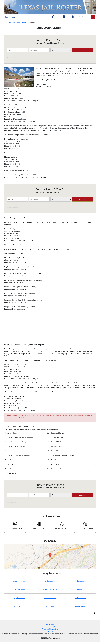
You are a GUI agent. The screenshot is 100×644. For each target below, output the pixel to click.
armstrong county (50, 591)
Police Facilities (53, 18)
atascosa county (50, 600)
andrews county (20, 591)
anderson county (20, 583)
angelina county (20, 600)
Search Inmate (50, 626)
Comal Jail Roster (62, 530)
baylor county (81, 608)
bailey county (80, 583)
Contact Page (50, 629)
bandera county (81, 591)
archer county (50, 583)
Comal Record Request (85, 530)
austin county (50, 608)
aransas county (20, 608)
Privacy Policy (50, 633)
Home (10, 24)
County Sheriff (21, 24)
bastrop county (80, 600)
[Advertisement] (50, 330)
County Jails (66, 18)
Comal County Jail (38, 530)
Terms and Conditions (50, 631)
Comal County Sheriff (15, 530)
